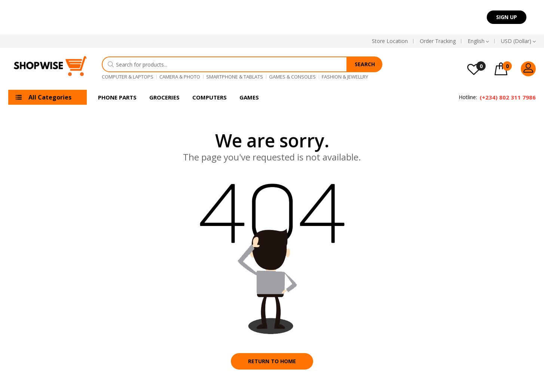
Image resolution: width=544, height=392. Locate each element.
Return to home (272, 361)
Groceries (164, 97)
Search (365, 64)
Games (249, 97)
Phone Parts (117, 97)
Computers (210, 97)
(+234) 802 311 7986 (508, 97)
